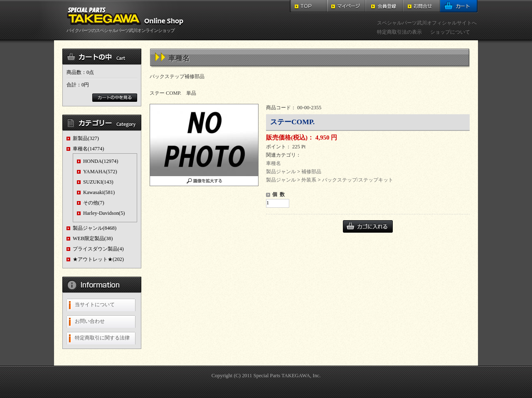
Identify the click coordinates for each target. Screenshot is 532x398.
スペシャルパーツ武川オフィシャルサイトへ (427, 23)
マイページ (346, 6)
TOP (309, 6)
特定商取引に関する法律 (102, 338)
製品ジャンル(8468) (95, 228)
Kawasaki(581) (99, 192)
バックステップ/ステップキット (358, 180)
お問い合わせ (90, 321)
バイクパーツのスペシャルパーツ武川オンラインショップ (127, 28)
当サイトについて (95, 305)
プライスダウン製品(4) (98, 249)
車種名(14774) (88, 149)
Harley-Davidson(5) (104, 213)
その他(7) (94, 203)
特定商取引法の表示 (399, 32)
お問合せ (421, 6)
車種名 (273, 163)
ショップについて (450, 32)
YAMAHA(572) (100, 172)
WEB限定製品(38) (93, 238)
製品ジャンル (281, 172)
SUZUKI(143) (98, 182)
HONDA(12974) (101, 161)
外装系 (309, 180)
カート (459, 6)
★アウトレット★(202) (98, 259)
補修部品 (311, 172)
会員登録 (384, 6)
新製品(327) (86, 138)
